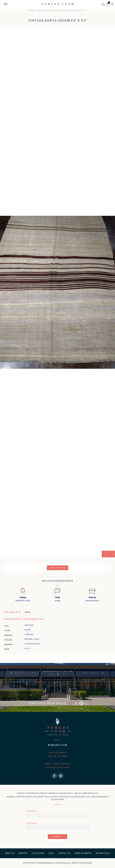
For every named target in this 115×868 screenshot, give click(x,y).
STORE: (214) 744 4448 (57, 768)
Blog (51, 853)
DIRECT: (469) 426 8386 (58, 764)
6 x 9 (27, 649)
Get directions (92, 599)
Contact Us (64, 853)
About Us (10, 853)
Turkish (29, 635)
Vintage (29, 625)
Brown (29, 639)
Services (23, 853)
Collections (38, 853)
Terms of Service (83, 853)
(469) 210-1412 (23, 599)
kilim (41, 10)
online (57, 599)
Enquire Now (57, 568)
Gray (37, 639)
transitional (32, 644)
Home (32, 10)
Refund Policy (103, 853)
